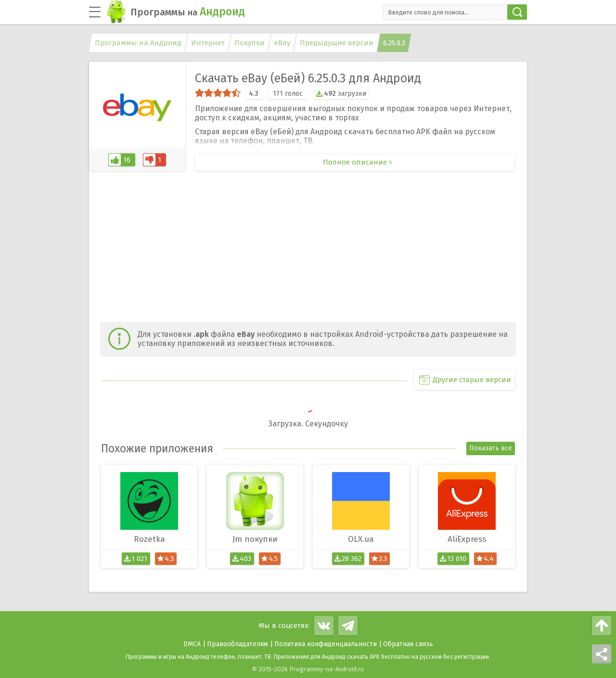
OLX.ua (361, 539)
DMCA (192, 644)
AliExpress (467, 539)
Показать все (491, 448)
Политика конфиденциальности (326, 644)
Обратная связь (408, 644)
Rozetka (149, 539)
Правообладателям (237, 644)
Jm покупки (255, 539)
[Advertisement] (308, 248)
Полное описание (355, 162)
